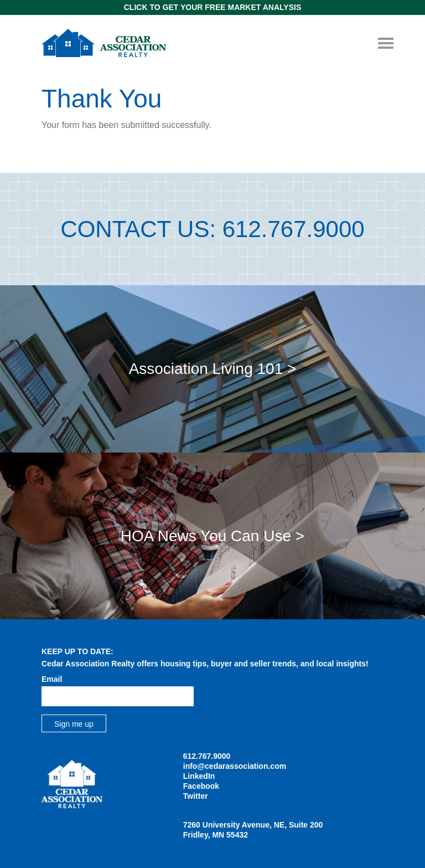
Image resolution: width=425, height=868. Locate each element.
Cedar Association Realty (104, 43)
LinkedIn (199, 776)
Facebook (201, 786)
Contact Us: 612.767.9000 (212, 229)
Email (52, 679)
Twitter (196, 796)
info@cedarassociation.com (235, 766)
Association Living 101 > (213, 369)
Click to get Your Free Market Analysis (212, 7)
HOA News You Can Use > (212, 536)
